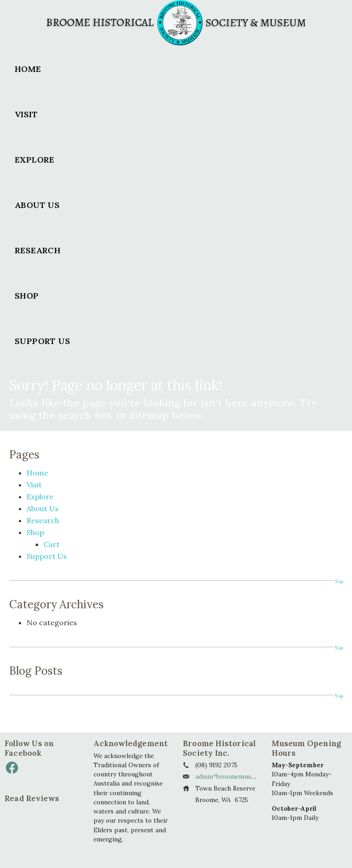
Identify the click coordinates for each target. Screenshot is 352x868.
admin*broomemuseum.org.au (239, 776)
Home (28, 69)
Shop (27, 296)
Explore (35, 160)
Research (38, 250)
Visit (26, 114)
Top (339, 581)
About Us (37, 205)
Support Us (42, 341)
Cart (52, 544)
